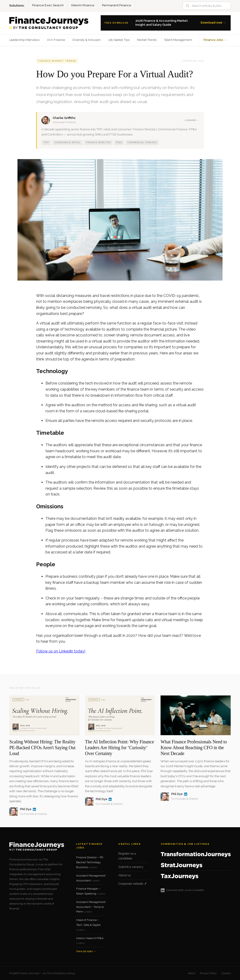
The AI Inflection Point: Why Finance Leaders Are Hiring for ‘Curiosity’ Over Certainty (120, 748)
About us (125, 875)
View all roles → (86, 951)
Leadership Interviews (24, 40)
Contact (226, 973)
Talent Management (178, 40)
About (192, 973)
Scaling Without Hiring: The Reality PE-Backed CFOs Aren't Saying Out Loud (42, 748)
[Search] (209, 6)
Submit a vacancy (131, 867)
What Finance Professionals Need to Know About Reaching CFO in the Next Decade (194, 748)
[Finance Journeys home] (49, 23)
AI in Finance (56, 40)
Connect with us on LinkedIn (182, 890)
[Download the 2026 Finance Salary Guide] (166, 23)
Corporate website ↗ (132, 884)
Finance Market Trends (57, 61)
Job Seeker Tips (119, 40)
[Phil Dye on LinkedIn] (34, 809)
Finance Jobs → (215, 40)
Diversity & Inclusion (87, 40)
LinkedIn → (192, 120)
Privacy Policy (208, 973)
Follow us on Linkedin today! (61, 651)
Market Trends (147, 40)
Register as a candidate (127, 856)
